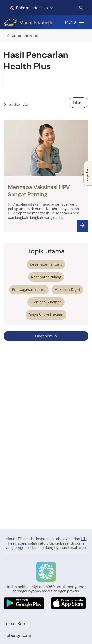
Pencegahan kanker (29, 289)
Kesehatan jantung (46, 264)
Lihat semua (46, 336)
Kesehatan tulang (46, 277)
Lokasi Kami (16, 624)
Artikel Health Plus (25, 36)
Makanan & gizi (67, 289)
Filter (78, 102)
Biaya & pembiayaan (46, 315)
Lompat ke (87, 173)
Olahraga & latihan (46, 302)
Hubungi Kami (17, 635)
